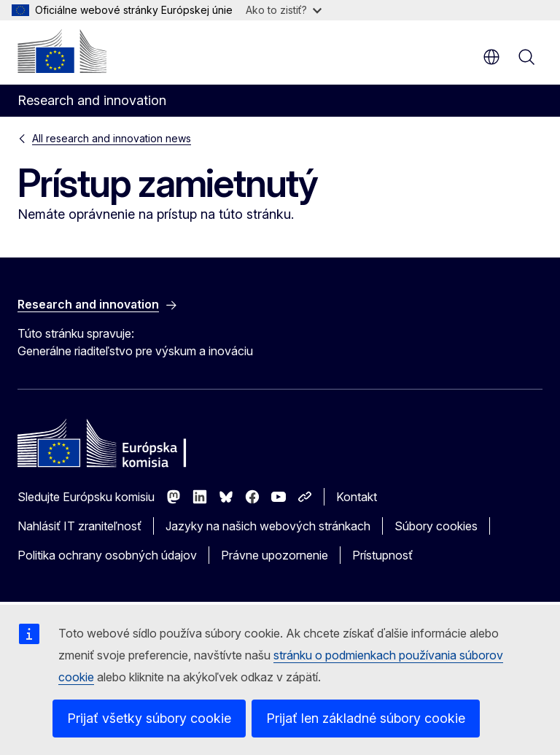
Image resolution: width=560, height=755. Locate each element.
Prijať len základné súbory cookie (366, 718)
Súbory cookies (436, 526)
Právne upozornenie (275, 555)
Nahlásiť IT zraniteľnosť (79, 526)
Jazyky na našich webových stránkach (268, 526)
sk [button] (491, 57)
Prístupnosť (382, 555)
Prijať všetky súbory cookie (149, 718)
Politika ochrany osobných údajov (107, 555)
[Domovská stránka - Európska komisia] (62, 51)
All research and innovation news (112, 138)
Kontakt (357, 497)
